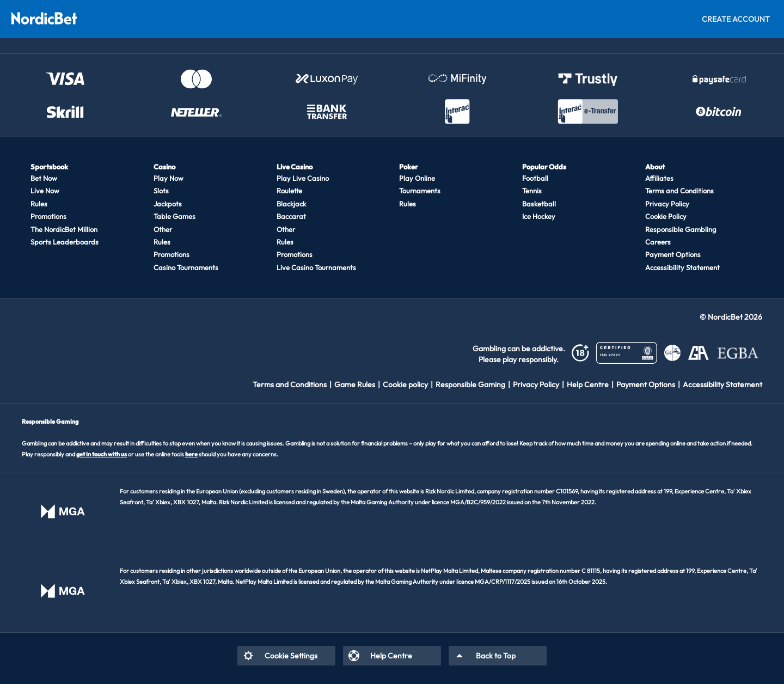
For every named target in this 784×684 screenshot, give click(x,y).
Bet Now (44, 178)
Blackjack (291, 204)
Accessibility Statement (682, 267)
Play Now (169, 178)
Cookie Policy (666, 216)
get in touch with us (102, 454)
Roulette (289, 191)
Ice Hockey (539, 216)
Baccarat (291, 216)
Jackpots (168, 204)
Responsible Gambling (681, 229)
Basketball (539, 204)
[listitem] (293, 384)
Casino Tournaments (186, 267)
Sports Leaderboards (65, 242)
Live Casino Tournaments (316, 267)
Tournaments (420, 191)
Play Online (417, 178)
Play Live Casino (303, 178)
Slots (161, 191)
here (191, 454)
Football (535, 178)
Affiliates (659, 178)
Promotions (48, 216)
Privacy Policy (667, 204)
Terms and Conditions (679, 191)
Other (163, 229)
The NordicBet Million (64, 229)
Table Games (174, 216)
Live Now (45, 191)
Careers (658, 242)
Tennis (532, 191)
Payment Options (673, 254)
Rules (39, 204)
